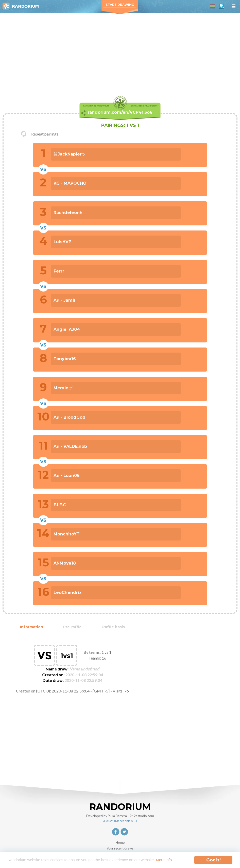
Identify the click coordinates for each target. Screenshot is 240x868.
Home (120, 842)
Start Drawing (120, 5)
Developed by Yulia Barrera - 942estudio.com (120, 816)
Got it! (213, 858)
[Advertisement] (120, 51)
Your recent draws (120, 848)
